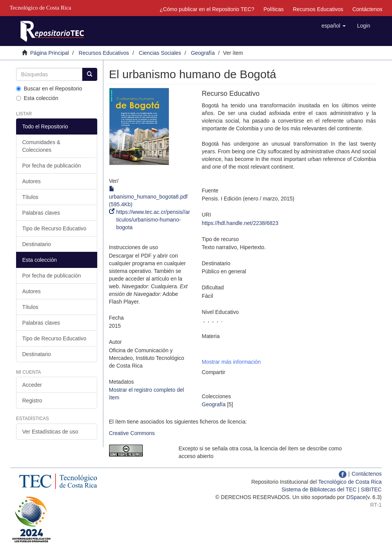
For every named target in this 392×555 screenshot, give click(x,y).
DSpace (356, 497)
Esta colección (37, 98)
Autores (31, 181)
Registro (32, 401)
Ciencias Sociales (160, 53)
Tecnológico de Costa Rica (350, 482)
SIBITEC (371, 489)
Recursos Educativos (318, 9)
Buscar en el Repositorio (49, 89)
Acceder (32, 385)
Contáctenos (367, 9)
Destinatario (37, 244)
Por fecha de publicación (51, 166)
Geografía (203, 53)
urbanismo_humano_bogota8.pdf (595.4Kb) (149, 197)
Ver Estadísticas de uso (50, 432)
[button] (334, 26)
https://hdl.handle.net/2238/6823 (240, 223)
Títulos (30, 197)
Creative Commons (132, 433)
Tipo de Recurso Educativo (54, 228)
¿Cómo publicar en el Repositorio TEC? (207, 9)
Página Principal (50, 53)
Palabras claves (41, 213)
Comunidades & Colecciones (41, 146)
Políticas (274, 9)
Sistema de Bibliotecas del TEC (319, 489)
